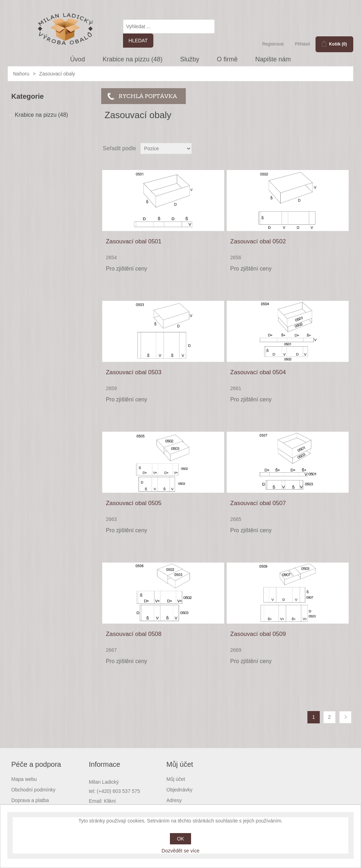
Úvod (78, 59)
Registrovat (273, 44)
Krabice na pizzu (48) (133, 59)
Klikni (110, 801)
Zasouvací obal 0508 (134, 634)
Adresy (174, 800)
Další (345, 717)
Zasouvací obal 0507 (258, 503)
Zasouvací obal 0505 (134, 503)
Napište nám (273, 59)
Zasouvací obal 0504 (258, 372)
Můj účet (176, 779)
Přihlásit (303, 44)
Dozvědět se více (180, 851)
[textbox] (169, 26)
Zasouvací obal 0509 (258, 634)
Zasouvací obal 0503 (134, 372)
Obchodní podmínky (33, 790)
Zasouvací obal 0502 (258, 241)
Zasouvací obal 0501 (134, 241)
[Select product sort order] (166, 148)
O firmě (227, 59)
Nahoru (21, 74)
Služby (190, 59)
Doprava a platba (30, 800)
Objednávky (179, 790)
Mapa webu (24, 779)
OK (180, 839)
